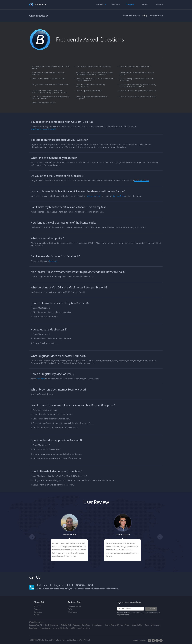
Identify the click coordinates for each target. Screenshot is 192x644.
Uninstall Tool (66, 625)
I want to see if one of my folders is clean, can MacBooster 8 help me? (138, 86)
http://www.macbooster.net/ (43, 129)
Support (130, 5)
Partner (159, 5)
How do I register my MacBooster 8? (136, 67)
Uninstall (87, 640)
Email (161, 641)
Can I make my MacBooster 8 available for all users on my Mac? (51, 98)
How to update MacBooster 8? (89, 91)
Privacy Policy (57, 640)
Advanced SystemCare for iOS (64, 628)
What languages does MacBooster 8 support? (92, 98)
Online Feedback (131, 16)
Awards (37, 615)
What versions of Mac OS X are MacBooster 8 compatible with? (95, 80)
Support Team (119, 196)
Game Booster (45, 628)
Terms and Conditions (70, 640)
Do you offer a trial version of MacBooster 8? (51, 85)
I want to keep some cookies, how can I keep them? (137, 80)
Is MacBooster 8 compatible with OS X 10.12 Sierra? (51, 68)
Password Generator (152, 625)
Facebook (53, 261)
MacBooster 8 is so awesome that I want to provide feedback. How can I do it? (95, 74)
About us (37, 607)
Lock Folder (33, 628)
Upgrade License (74, 607)
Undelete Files (137, 625)
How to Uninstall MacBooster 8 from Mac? (138, 97)
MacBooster (41, 5)
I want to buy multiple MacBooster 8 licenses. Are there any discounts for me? (50, 92)
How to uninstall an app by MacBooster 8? (138, 91)
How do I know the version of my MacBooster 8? (91, 86)
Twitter (153, 641)
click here (41, 379)
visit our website (94, 196)
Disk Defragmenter (52, 625)
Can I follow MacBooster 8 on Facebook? (93, 67)
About (145, 5)
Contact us (38, 612)
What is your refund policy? (44, 103)
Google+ (157, 641)
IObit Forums (73, 612)
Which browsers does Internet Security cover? (137, 74)
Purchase (116, 5)
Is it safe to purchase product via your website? (48, 74)
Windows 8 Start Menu (82, 625)
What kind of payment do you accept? (49, 79)
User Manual (156, 16)
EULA (81, 640)
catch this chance (142, 181)
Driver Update (97, 625)
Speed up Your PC (36, 625)
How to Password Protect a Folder (117, 625)
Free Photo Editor (84, 628)
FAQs (145, 16)
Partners (37, 609)
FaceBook (149, 641)
